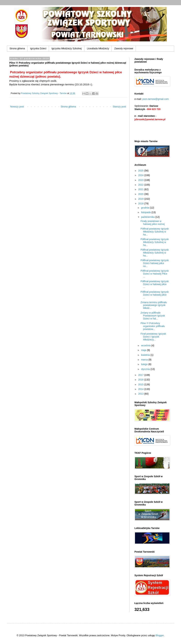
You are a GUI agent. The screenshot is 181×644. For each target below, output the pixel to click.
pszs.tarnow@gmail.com (156, 99)
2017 (141, 375)
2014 (141, 389)
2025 (141, 171)
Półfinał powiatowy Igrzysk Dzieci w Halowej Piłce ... (155, 274)
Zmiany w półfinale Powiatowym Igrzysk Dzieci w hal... (153, 316)
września (146, 345)
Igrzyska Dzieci (38, 48)
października (148, 217)
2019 (141, 199)
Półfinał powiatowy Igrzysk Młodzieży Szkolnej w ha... (155, 232)
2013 (141, 394)
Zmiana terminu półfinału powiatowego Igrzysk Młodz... (154, 305)
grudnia (145, 208)
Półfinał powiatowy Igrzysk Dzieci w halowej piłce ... (155, 284)
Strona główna (17, 48)
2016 (141, 380)
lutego (145, 364)
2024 (141, 175)
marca (145, 360)
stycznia (146, 369)
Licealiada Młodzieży (98, 48)
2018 (141, 204)
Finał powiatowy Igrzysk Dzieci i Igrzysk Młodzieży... (153, 337)
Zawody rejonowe (124, 48)
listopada (146, 212)
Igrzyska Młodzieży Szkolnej (67, 48)
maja (144, 350)
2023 (141, 180)
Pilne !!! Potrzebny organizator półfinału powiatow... (153, 326)
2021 (141, 189)
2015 (141, 384)
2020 (141, 194)
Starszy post (119, 107)
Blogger (160, 635)
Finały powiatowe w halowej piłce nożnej (153, 223)
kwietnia (146, 355)
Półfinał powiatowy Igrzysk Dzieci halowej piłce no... (155, 263)
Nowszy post (17, 107)
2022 (141, 185)
